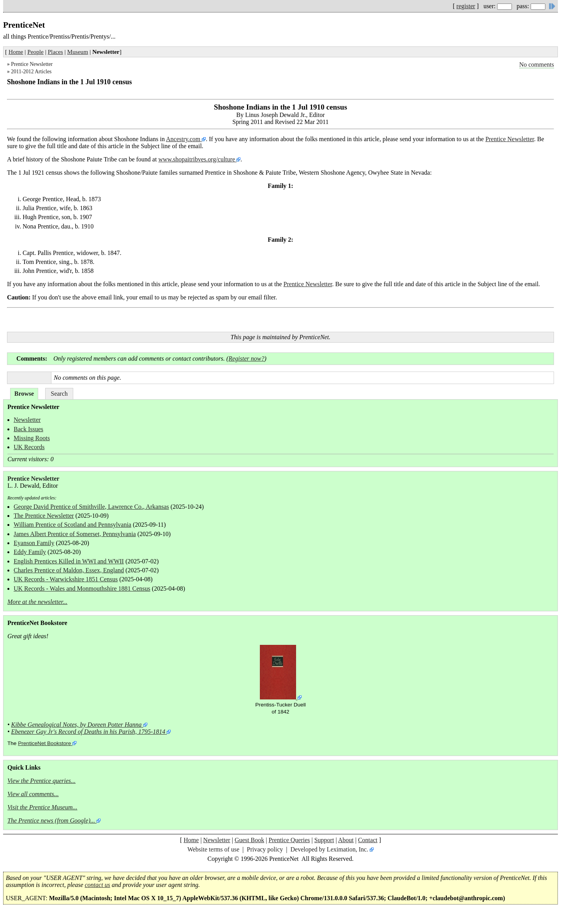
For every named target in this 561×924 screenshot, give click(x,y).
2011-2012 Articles (31, 72)
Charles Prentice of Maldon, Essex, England (69, 570)
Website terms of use (213, 849)
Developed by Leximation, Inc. (330, 849)
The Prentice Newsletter (44, 516)
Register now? (246, 358)
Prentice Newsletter (32, 64)
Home (16, 52)
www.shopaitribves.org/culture (197, 159)
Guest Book (249, 840)
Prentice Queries (289, 840)
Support (324, 840)
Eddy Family (30, 552)
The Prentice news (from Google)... (51, 820)
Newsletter (27, 420)
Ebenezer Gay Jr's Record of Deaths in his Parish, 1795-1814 (88, 732)
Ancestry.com (184, 139)
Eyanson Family (34, 543)
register (466, 6)
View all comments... (33, 794)
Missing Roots (32, 438)
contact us (98, 885)
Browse (24, 394)
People (35, 52)
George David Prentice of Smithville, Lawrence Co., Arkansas (91, 507)
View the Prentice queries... (41, 781)
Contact (368, 840)
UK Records (29, 447)
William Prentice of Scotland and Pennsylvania (72, 525)
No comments (537, 65)
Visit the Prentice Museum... (42, 807)
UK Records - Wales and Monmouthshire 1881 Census (82, 589)
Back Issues (28, 429)
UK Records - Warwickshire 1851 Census (66, 579)
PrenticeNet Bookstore (44, 743)
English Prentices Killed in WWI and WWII (69, 561)
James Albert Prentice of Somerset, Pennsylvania (75, 534)
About (346, 840)
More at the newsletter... (37, 602)
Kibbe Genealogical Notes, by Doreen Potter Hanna (77, 725)
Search (59, 394)
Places (56, 52)
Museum (78, 52)
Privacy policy (265, 849)
